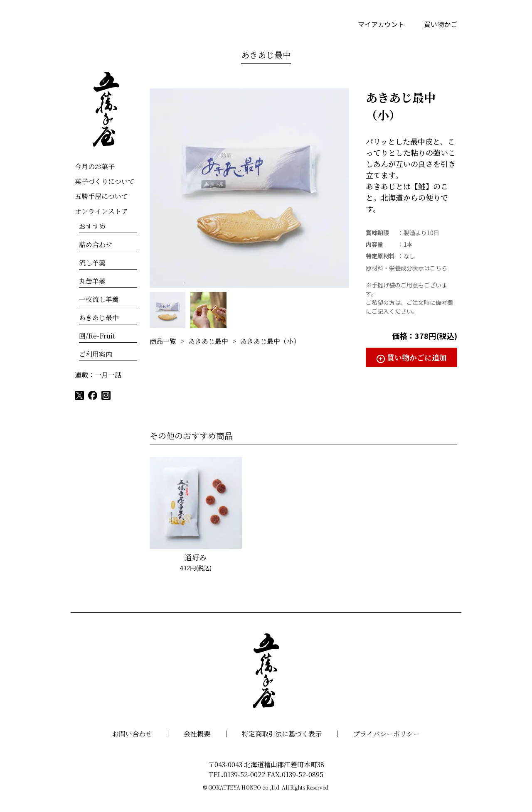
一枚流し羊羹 (99, 299)
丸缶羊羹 (92, 281)
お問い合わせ (132, 734)
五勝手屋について (101, 196)
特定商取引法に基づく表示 (282, 734)
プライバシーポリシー (387, 734)
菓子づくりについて (105, 181)
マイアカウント (381, 24)
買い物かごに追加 (417, 357)
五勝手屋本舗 (106, 109)
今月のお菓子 (95, 166)
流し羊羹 (92, 263)
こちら (438, 268)
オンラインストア (101, 211)
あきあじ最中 (266, 55)
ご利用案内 (96, 354)
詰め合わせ (96, 244)
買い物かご (441, 24)
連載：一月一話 (98, 375)
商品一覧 (163, 341)
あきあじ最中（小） (270, 341)
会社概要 (197, 734)
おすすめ (92, 226)
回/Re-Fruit (97, 336)
